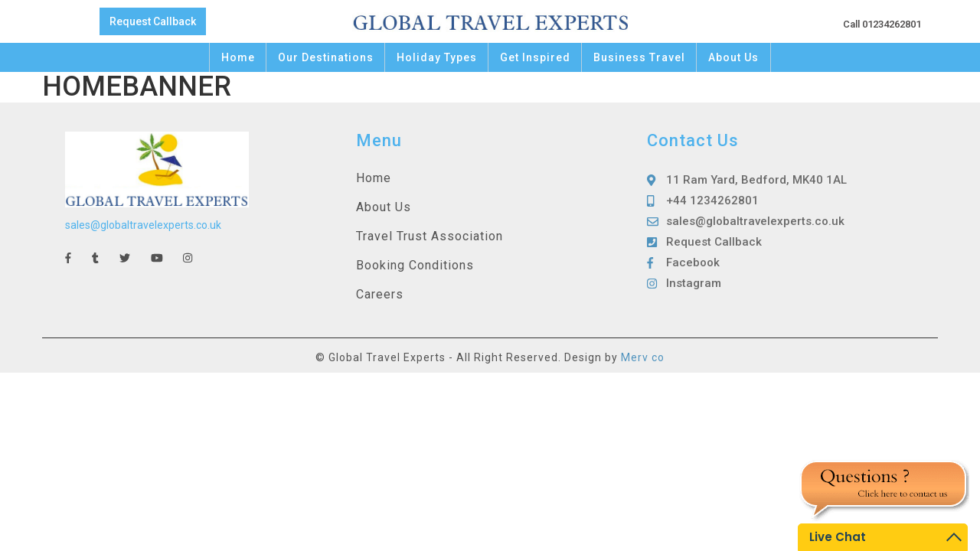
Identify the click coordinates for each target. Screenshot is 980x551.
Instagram (694, 283)
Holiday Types (437, 57)
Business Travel (639, 57)
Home (238, 57)
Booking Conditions (415, 265)
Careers (380, 294)
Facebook (693, 262)
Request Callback (153, 21)
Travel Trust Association (430, 236)
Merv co (643, 357)
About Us (733, 57)
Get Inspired (535, 57)
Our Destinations (326, 57)
